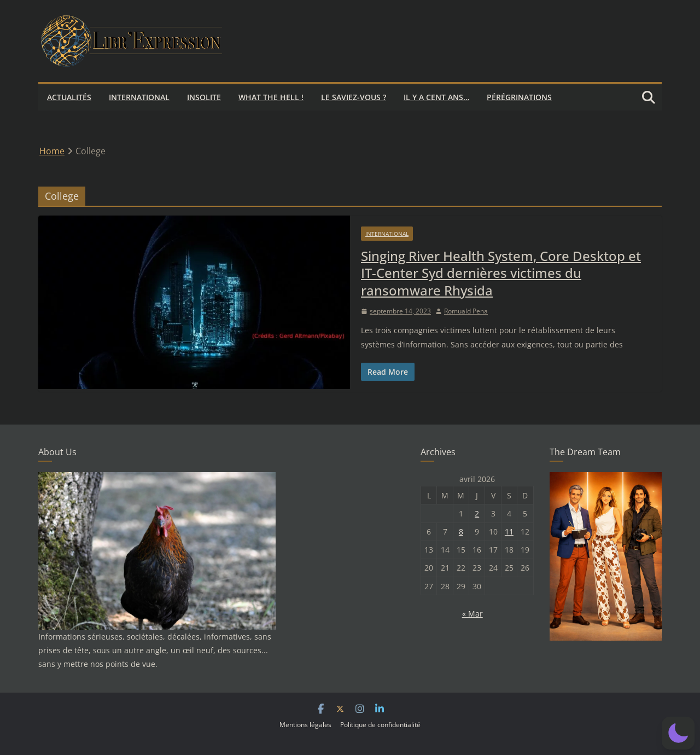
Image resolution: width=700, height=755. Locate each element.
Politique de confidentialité (380, 725)
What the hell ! (271, 97)
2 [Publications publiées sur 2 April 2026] (477, 513)
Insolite (204, 97)
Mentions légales (305, 725)
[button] (678, 733)
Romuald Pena (466, 311)
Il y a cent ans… (436, 97)
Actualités (69, 97)
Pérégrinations (519, 97)
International (139, 97)
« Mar (472, 614)
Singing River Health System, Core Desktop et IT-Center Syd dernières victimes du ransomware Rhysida (501, 273)
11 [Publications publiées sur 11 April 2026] (509, 532)
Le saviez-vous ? (354, 97)
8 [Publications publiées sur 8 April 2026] (461, 532)
